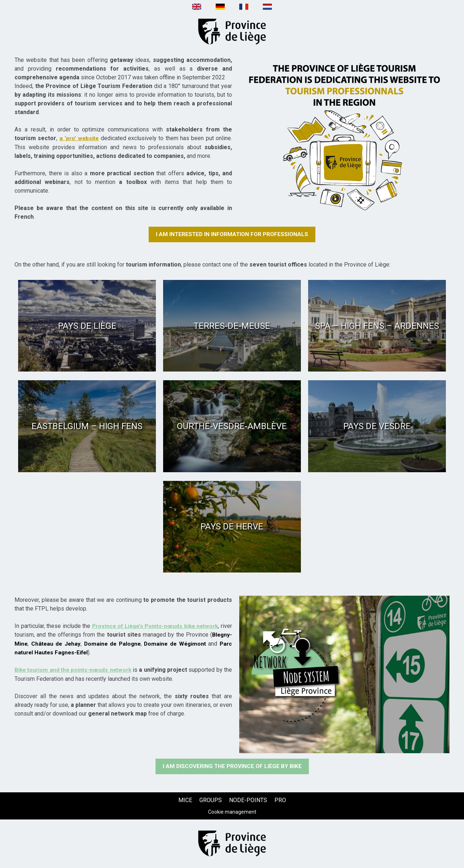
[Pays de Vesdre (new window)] (377, 426)
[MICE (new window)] (185, 800)
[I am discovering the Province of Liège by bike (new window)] (232, 767)
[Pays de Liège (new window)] (87, 326)
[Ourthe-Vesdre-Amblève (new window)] (232, 426)
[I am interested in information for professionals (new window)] (232, 234)
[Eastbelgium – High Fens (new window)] (87, 426)
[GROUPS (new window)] (211, 800)
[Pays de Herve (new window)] (232, 527)
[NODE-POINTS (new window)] (248, 800)
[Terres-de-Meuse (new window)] (232, 326)
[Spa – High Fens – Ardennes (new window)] (377, 326)
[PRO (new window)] (280, 800)
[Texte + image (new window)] (344, 134)
